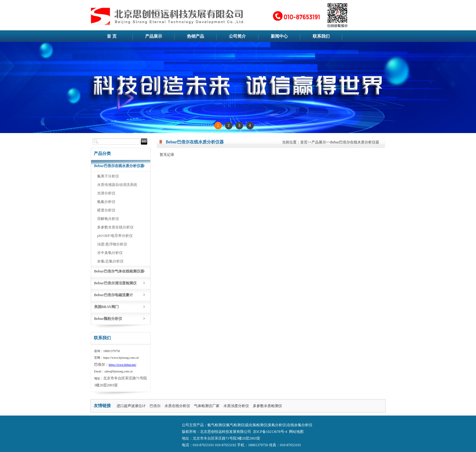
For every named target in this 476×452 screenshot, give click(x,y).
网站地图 (296, 432)
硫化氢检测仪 (256, 425)
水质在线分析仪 (177, 406)
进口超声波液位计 (131, 406)
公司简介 (237, 36)
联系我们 (321, 36)
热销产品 (195, 36)
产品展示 (154, 36)
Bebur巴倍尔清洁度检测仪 (115, 283)
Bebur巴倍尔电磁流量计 (114, 295)
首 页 (112, 36)
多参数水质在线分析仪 (115, 227)
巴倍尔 (155, 406)
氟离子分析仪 (108, 176)
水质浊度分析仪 (236, 406)
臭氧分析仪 (277, 425)
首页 (304, 142)
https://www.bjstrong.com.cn (121, 358)
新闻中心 (279, 36)
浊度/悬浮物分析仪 (112, 244)
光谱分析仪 (106, 193)
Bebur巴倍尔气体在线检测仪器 (119, 271)
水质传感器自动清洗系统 (117, 185)
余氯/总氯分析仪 (110, 261)
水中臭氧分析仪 (110, 253)
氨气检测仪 (216, 425)
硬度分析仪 (106, 210)
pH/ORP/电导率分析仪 (115, 236)
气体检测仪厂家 (207, 406)
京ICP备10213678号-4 (270, 432)
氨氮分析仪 (106, 202)
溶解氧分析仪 (108, 219)
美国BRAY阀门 (106, 307)
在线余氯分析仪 (300, 425)
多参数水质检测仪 (267, 406)
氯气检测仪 (235, 425)
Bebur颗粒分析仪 (108, 319)
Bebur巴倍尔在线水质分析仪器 (119, 166)
